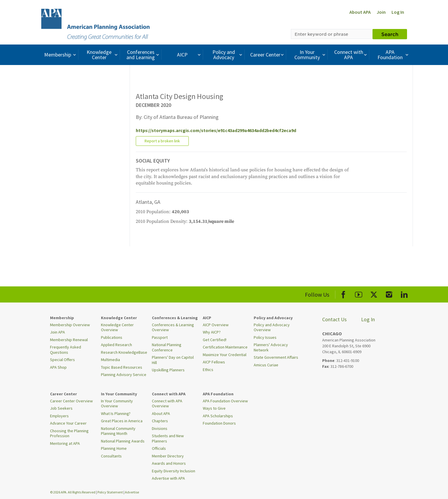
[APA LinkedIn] (404, 294)
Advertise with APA (168, 478)
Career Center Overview (71, 401)
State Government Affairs (276, 357)
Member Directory (168, 456)
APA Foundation (394, 55)
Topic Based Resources (122, 367)
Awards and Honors (169, 463)
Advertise (132, 492)
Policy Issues (265, 337)
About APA (360, 12)
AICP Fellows (214, 362)
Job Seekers (61, 408)
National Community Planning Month (118, 431)
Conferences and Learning (143, 55)
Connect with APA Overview (167, 404)
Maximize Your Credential (225, 355)
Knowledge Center (103, 55)
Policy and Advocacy (228, 55)
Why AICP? (212, 332)
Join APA (57, 332)
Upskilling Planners (168, 370)
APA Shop (58, 367)
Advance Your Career (68, 423)
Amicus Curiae (266, 365)
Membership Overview (70, 325)
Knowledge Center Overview (117, 327)
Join (381, 12)
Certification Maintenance (225, 347)
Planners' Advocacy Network (271, 347)
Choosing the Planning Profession (69, 433)
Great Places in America (122, 421)
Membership (61, 55)
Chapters (160, 421)
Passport (160, 337)
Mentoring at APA (65, 443)
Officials (159, 448)
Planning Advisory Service (124, 375)
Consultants (111, 456)
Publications (112, 337)
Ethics (208, 370)
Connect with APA (351, 55)
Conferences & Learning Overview (173, 327)
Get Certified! (215, 340)
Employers (59, 416)
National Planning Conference (167, 347)
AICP (189, 55)
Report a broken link (162, 141)
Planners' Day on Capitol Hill (173, 360)
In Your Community (311, 55)
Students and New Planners (168, 438)
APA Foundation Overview (225, 401)
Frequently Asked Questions (66, 350)
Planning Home (114, 448)
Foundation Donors (219, 423)
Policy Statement (110, 492)
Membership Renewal (69, 340)
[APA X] (374, 294)
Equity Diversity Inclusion (174, 471)
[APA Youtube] (359, 294)
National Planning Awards (123, 441)
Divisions (160, 428)
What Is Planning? (116, 413)
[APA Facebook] (343, 294)
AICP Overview (216, 325)
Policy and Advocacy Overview (272, 327)
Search (390, 34)
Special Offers (62, 360)
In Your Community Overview (117, 404)
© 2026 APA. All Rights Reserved (73, 492)
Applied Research (116, 345)
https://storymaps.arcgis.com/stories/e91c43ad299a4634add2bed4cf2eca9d (216, 130)
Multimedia (110, 360)
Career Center (268, 55)
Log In (398, 12)
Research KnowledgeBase (124, 352)
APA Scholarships (218, 416)
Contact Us (334, 319)
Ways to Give (214, 408)
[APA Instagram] (389, 294)
